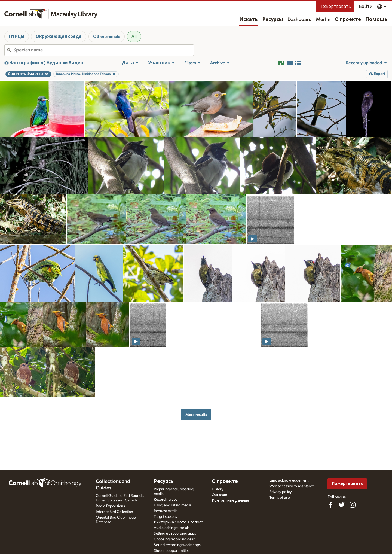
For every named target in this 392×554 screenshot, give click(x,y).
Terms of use (280, 498)
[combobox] (103, 50)
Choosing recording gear (174, 539)
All (134, 36)
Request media (166, 511)
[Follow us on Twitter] (342, 505)
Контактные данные (230, 501)
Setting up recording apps (175, 534)
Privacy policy (281, 492)
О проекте (348, 20)
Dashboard (300, 20)
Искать (249, 20)
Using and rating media (172, 505)
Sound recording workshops (177, 545)
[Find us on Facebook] (331, 505)
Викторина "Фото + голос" (178, 522)
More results (196, 415)
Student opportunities (171, 551)
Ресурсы (273, 20)
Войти (366, 7)
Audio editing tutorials (172, 528)
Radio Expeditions (110, 506)
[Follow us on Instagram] (353, 505)
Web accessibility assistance (292, 486)
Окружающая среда (59, 36)
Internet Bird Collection (114, 512)
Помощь (376, 20)
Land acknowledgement (289, 480)
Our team (219, 495)
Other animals (107, 36)
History (218, 489)
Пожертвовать (335, 7)
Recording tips (166, 500)
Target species (165, 517)
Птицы (17, 36)
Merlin (323, 20)
